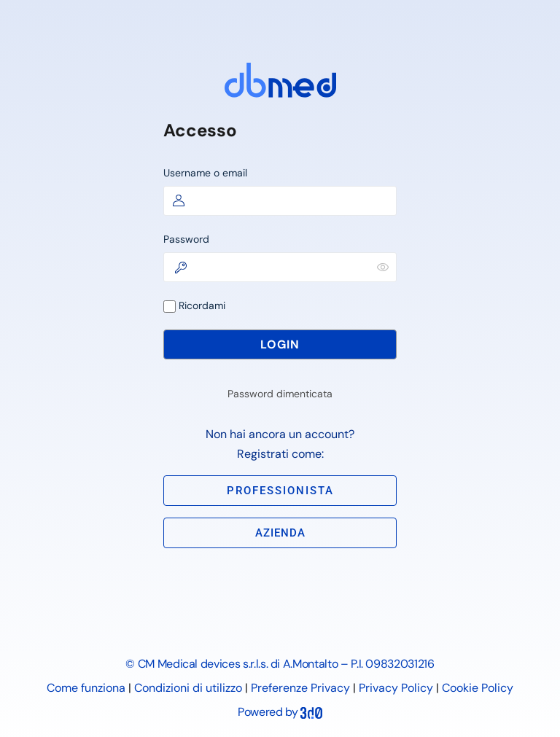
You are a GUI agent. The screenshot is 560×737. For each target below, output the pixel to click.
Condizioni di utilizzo (188, 688)
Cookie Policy (478, 688)
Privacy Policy (396, 688)
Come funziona (86, 688)
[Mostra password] (383, 267)
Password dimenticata (280, 394)
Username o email (205, 173)
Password (186, 239)
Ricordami (194, 306)
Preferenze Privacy (300, 688)
